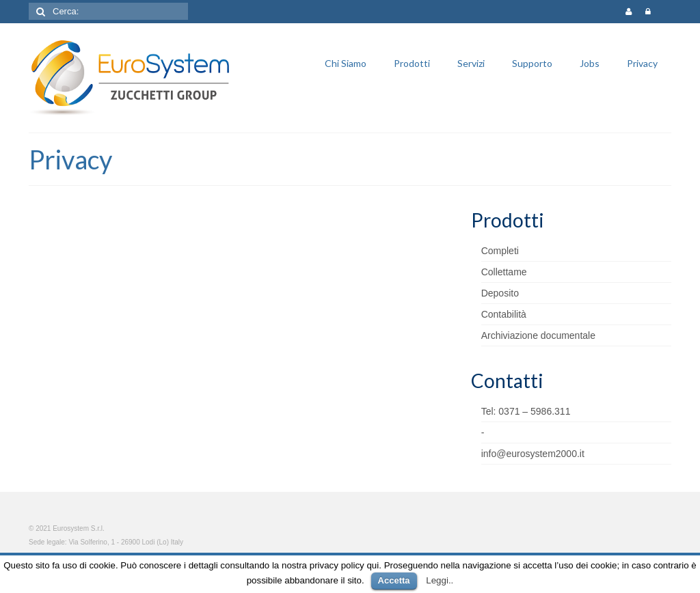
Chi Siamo (346, 63)
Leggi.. (440, 580)
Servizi (471, 63)
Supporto (532, 63)
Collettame (504, 272)
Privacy (642, 63)
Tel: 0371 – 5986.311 (526, 411)
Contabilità (504, 314)
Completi (500, 251)
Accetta (394, 580)
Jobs (590, 63)
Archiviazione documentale (538, 335)
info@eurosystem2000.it (533, 454)
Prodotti (412, 63)
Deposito (500, 293)
